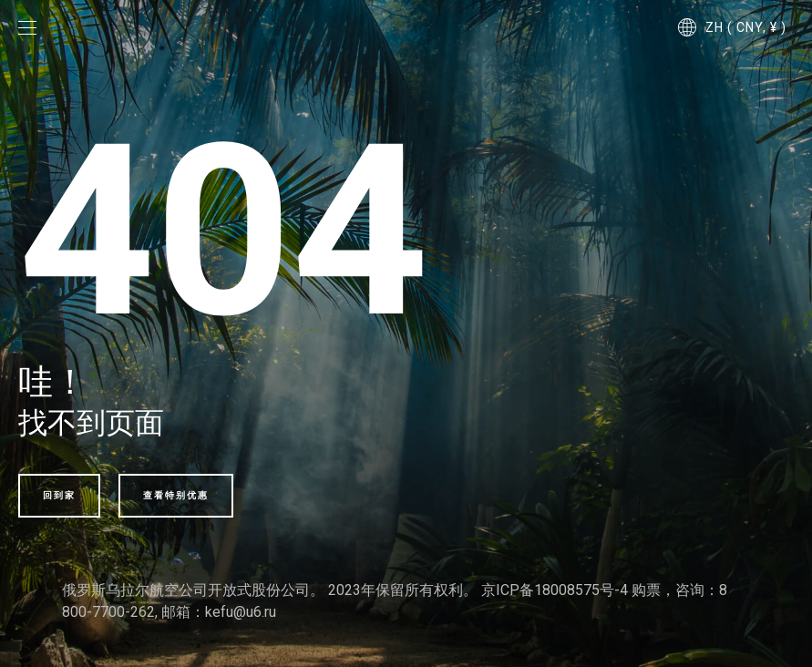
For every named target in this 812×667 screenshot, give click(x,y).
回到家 (59, 495)
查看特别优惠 (176, 495)
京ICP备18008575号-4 (555, 590)
